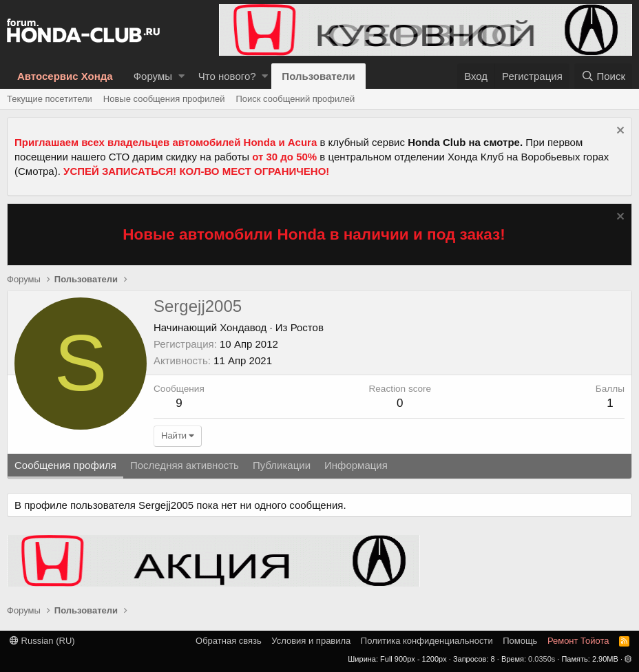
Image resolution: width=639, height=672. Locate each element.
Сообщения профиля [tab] (65, 465)
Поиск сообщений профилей (295, 99)
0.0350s (542, 659)
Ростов (307, 327)
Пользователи (318, 76)
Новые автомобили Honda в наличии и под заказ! (314, 234)
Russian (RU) (42, 641)
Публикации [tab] (282, 465)
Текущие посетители (50, 99)
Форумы (153, 76)
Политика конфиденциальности (427, 641)
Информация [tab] (356, 465)
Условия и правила (311, 641)
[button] (181, 76)
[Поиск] (603, 76)
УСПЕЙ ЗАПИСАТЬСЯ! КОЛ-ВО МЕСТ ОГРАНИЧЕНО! (196, 171)
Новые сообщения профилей (164, 99)
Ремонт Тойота (578, 641)
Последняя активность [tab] (185, 465)
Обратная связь (229, 641)
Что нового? (227, 76)
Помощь (520, 641)
